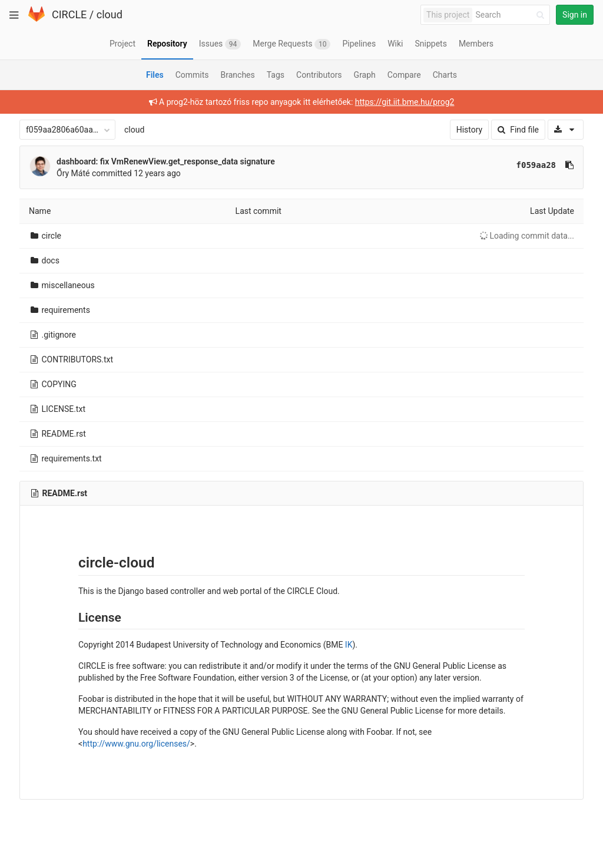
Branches (238, 75)
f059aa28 (536, 165)
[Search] (512, 15)
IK (349, 645)
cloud (110, 14)
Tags (276, 75)
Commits (192, 75)
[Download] (566, 130)
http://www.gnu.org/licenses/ (136, 744)
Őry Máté (73, 173)
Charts (445, 75)
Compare (404, 75)
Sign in (575, 15)
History (470, 130)
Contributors (319, 75)
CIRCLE (69, 14)
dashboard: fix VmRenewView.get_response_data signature (166, 161)
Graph (365, 75)
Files (155, 75)
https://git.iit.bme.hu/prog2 (405, 102)
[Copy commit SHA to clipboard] (569, 165)
